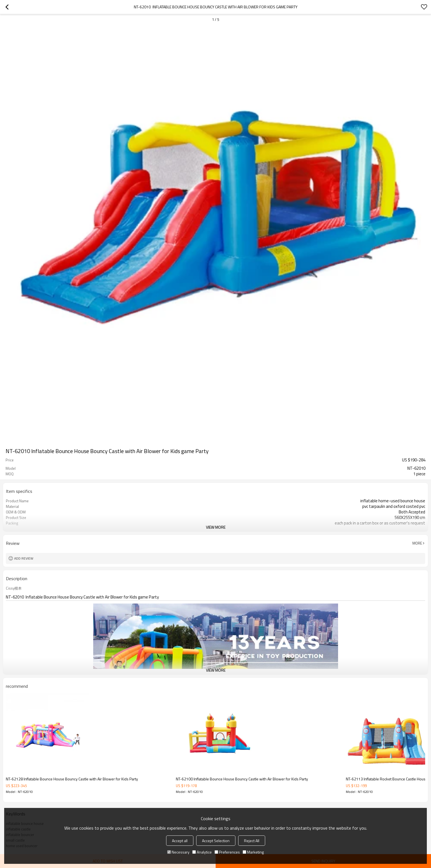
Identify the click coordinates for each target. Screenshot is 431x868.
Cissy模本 (14, 588)
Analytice (202, 852)
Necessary (178, 852)
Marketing (253, 852)
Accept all (180, 841)
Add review (24, 558)
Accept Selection (216, 841)
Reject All (252, 841)
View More (216, 527)
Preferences (227, 852)
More (417, 543)
